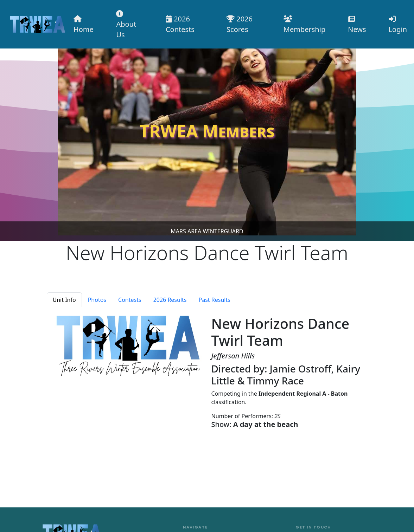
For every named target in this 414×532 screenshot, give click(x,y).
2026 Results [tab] (170, 300)
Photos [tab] (97, 300)
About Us (126, 25)
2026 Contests (180, 24)
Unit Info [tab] (64, 300)
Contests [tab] (130, 300)
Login (398, 25)
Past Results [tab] (215, 300)
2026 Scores (240, 24)
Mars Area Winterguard (207, 231)
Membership (304, 25)
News (357, 25)
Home (84, 25)
